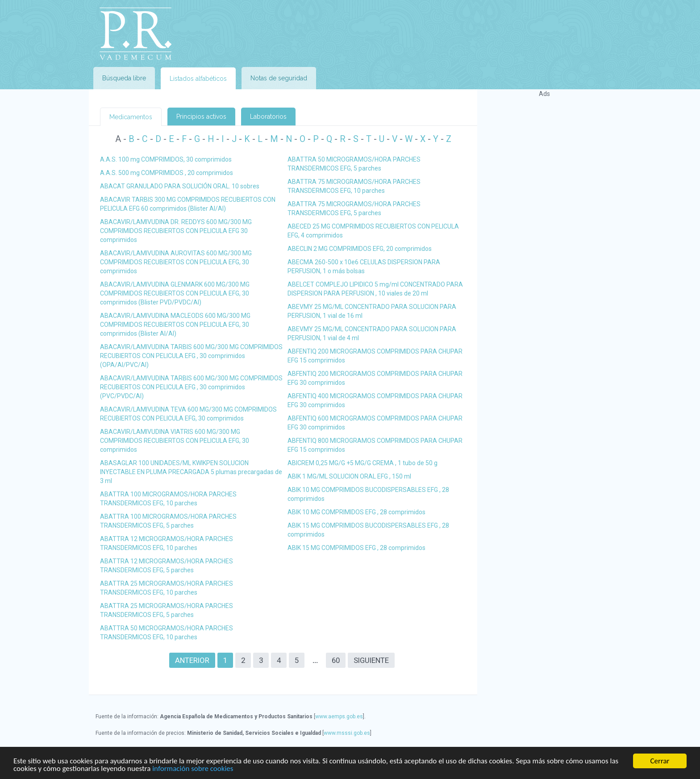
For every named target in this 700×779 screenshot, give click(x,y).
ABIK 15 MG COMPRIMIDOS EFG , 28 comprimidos (356, 548)
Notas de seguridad (279, 78)
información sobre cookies (193, 769)
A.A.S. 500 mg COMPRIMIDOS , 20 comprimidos (167, 173)
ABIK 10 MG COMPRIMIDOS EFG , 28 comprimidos (356, 512)
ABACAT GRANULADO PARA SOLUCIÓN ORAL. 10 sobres (180, 186)
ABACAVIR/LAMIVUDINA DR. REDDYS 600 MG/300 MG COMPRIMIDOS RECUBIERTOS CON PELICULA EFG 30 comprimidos (176, 231)
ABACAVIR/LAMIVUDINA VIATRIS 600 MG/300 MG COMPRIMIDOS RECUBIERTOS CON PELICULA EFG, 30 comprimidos (175, 441)
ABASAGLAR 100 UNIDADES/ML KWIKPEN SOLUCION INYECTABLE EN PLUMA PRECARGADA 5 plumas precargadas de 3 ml (191, 472)
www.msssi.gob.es (347, 733)
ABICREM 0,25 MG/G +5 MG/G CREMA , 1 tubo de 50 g (362, 463)
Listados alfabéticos (198, 79)
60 (336, 660)
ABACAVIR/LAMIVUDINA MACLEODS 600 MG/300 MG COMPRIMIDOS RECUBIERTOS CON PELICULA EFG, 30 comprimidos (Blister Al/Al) (175, 325)
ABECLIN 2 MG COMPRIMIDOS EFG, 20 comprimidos (360, 249)
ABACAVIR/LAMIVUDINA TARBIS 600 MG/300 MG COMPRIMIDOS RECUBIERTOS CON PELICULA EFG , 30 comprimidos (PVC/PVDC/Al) (191, 387)
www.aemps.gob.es (339, 717)
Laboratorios (268, 117)
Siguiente (371, 660)
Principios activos (201, 117)
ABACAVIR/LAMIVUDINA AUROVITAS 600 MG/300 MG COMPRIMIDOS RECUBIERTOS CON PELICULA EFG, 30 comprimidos (176, 262)
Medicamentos (131, 117)
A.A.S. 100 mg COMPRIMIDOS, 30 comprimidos (166, 159)
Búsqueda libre (124, 78)
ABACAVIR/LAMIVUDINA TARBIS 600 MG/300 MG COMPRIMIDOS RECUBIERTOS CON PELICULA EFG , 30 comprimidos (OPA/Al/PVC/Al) (191, 356)
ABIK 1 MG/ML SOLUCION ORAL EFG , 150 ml (349, 476)
